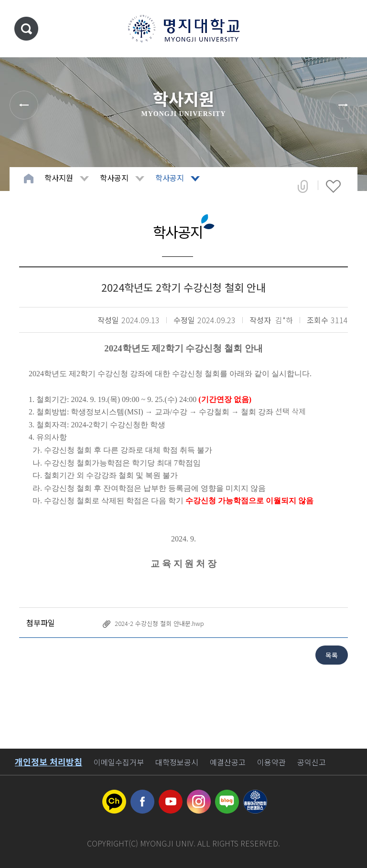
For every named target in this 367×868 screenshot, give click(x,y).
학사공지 (114, 178)
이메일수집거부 (119, 762)
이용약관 (271, 762)
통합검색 (26, 29)
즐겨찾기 (333, 186)
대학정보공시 (177, 762)
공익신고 (312, 762)
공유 (303, 186)
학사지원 (59, 178)
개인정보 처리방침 (49, 762)
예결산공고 (228, 762)
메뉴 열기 (345, 29)
